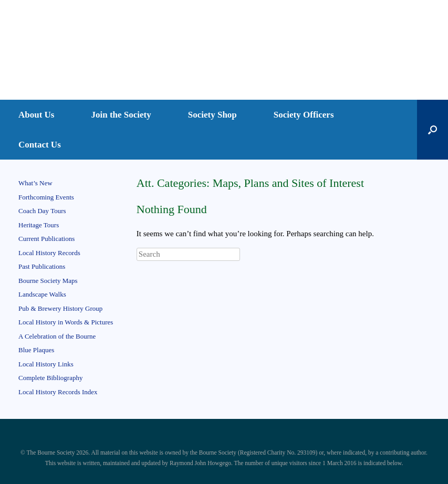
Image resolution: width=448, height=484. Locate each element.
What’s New (35, 183)
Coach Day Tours (42, 211)
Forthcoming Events (46, 197)
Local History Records (49, 253)
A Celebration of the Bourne (57, 336)
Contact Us (40, 145)
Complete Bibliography (50, 378)
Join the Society (121, 115)
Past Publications (42, 266)
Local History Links (46, 364)
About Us (37, 115)
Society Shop (212, 115)
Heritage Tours (39, 225)
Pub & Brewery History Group (60, 308)
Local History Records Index (58, 392)
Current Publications (46, 239)
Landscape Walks (42, 294)
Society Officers (304, 115)
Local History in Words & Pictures (66, 322)
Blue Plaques (36, 350)
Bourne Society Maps (48, 281)
